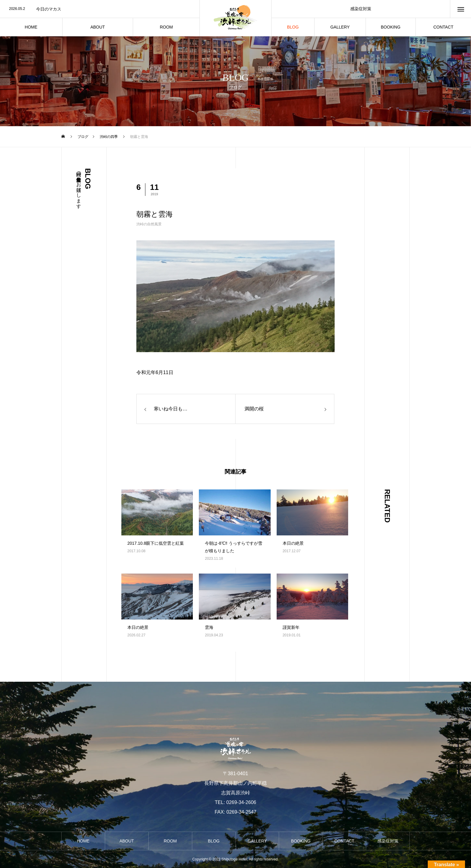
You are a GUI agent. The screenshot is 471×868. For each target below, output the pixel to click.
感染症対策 (361, 9)
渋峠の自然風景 (149, 224)
